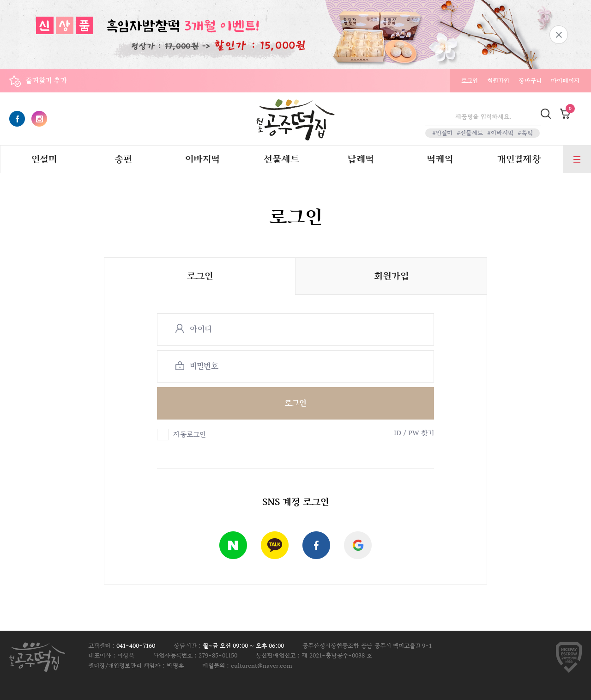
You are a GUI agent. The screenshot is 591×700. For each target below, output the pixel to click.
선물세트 (281, 159)
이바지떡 (202, 159)
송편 (123, 159)
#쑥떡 (525, 133)
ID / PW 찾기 (414, 433)
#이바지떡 (500, 133)
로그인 (470, 81)
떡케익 (440, 159)
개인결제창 (519, 159)
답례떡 (361, 159)
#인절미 (442, 133)
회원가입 (498, 81)
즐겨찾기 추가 (46, 81)
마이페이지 (565, 81)
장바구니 (530, 81)
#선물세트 (470, 133)
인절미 (44, 159)
